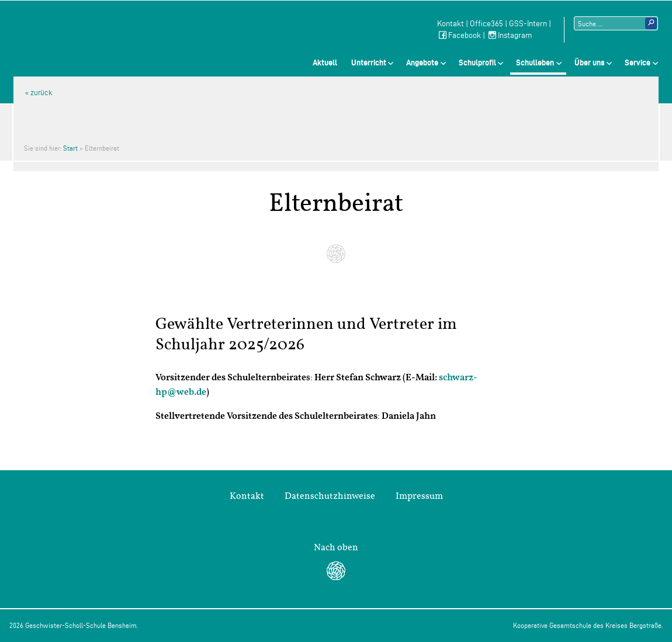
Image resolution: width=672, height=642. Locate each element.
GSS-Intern (528, 24)
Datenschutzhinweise (330, 496)
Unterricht (369, 63)
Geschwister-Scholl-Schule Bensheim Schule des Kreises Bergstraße (119, 29)
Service (638, 63)
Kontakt (451, 24)
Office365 (486, 24)
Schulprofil (477, 63)
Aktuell (325, 63)
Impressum (419, 496)
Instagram (510, 35)
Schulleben (535, 63)
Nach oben (336, 547)
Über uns (590, 63)
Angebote (422, 63)
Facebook (459, 35)
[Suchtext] (616, 23)
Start (70, 148)
